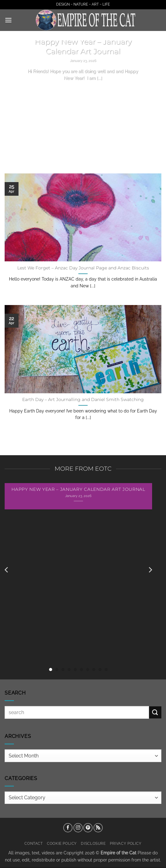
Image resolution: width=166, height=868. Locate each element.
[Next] (150, 570)
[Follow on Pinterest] (88, 828)
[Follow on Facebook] (68, 828)
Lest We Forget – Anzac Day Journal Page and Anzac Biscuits (83, 268)
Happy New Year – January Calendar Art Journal (83, 46)
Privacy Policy (126, 843)
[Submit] (155, 712)
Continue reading (83, 90)
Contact (33, 843)
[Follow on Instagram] (78, 828)
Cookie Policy (62, 843)
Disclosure (93, 843)
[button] (8, 20)
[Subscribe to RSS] (98, 828)
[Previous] (7, 570)
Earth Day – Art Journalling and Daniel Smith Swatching (83, 399)
